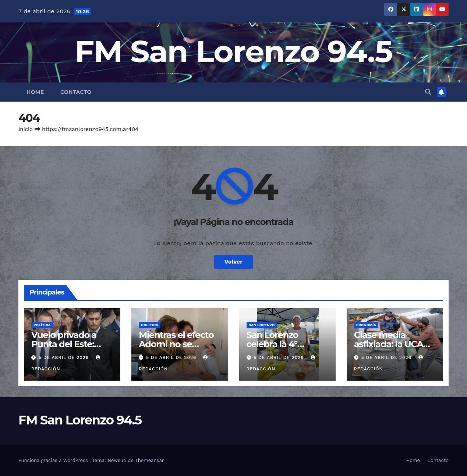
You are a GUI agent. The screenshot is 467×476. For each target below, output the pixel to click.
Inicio (26, 129)
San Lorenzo (262, 325)
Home (35, 92)
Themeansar (149, 460)
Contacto (76, 92)
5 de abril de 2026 (65, 357)
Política (42, 325)
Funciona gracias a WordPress (54, 460)
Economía (366, 325)
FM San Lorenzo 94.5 (233, 51)
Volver (234, 262)
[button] (428, 92)
